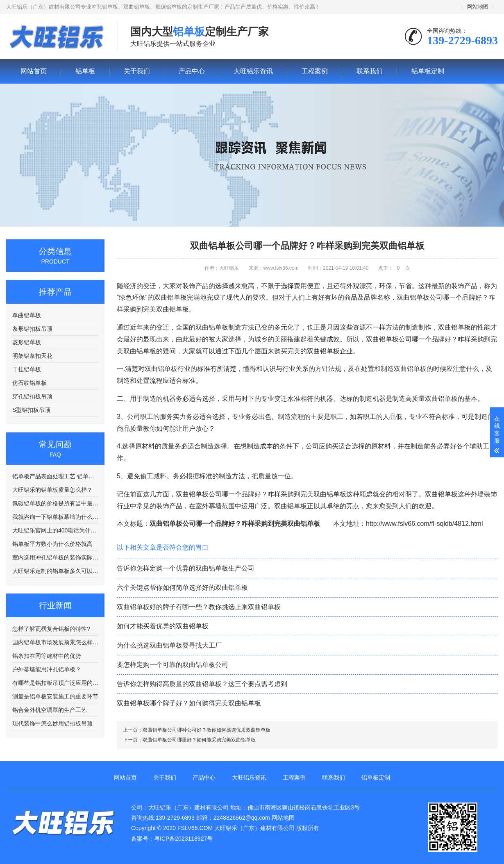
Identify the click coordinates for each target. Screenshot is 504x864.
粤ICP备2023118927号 (183, 839)
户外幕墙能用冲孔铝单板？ (47, 669)
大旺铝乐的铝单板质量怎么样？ (52, 490)
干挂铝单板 (27, 369)
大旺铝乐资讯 (253, 71)
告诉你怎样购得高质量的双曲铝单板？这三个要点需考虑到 (202, 684)
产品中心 (192, 71)
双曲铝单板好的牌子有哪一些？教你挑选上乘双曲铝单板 (199, 607)
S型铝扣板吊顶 (31, 410)
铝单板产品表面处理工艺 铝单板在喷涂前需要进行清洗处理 (55, 476)
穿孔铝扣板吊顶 (32, 396)
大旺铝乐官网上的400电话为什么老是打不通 (55, 530)
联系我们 (370, 71)
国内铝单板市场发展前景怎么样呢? (55, 642)
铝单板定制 (428, 71)
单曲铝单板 (27, 315)
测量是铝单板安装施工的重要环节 (55, 696)
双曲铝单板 (454, 327)
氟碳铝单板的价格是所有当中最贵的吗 (55, 503)
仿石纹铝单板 (30, 383)
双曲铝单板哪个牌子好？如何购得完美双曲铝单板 (189, 703)
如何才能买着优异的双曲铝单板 (163, 626)
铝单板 (56, 37)
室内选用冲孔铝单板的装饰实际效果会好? (55, 557)
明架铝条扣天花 (32, 356)
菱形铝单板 (27, 342)
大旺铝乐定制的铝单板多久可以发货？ (55, 571)
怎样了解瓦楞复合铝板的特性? (51, 629)
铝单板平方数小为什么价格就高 (52, 544)
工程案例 (315, 71)
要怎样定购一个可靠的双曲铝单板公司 (173, 665)
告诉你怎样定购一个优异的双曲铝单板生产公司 (186, 568)
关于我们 (137, 71)
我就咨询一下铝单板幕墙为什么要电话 (55, 517)
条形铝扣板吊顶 (32, 329)
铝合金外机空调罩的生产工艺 (50, 710)
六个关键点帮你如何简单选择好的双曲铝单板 (182, 588)
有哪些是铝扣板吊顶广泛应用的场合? (55, 683)
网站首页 (34, 71)
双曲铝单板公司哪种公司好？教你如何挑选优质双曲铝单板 (207, 730)
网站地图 (478, 7)
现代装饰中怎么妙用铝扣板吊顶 (52, 723)
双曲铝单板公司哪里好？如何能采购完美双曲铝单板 (199, 740)
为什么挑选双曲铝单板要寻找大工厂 (169, 645)
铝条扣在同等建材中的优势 (47, 656)
